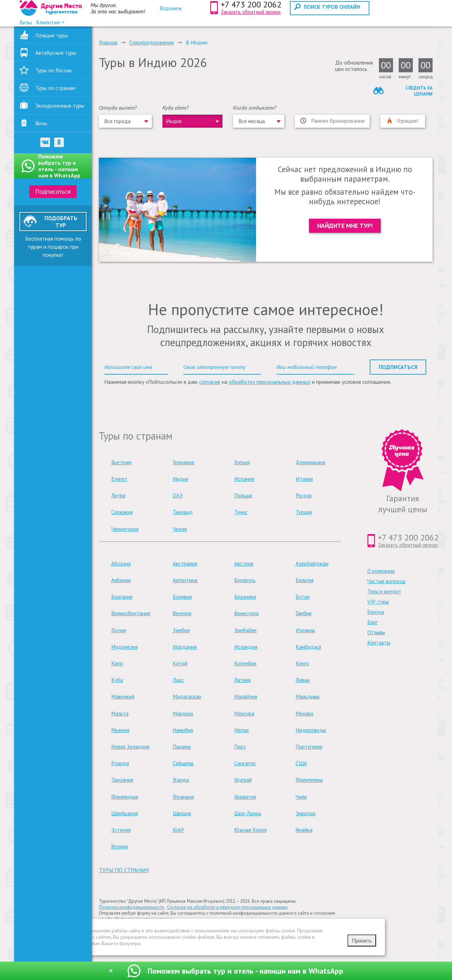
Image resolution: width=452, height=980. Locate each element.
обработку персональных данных (270, 382)
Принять (362, 940)
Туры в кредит (384, 591)
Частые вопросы (386, 581)
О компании (381, 571)
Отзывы (376, 632)
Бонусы (376, 612)
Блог (372, 622)
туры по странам (124, 870)
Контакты (379, 643)
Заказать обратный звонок (251, 12)
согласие (210, 382)
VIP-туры (378, 602)
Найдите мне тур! (345, 226)
